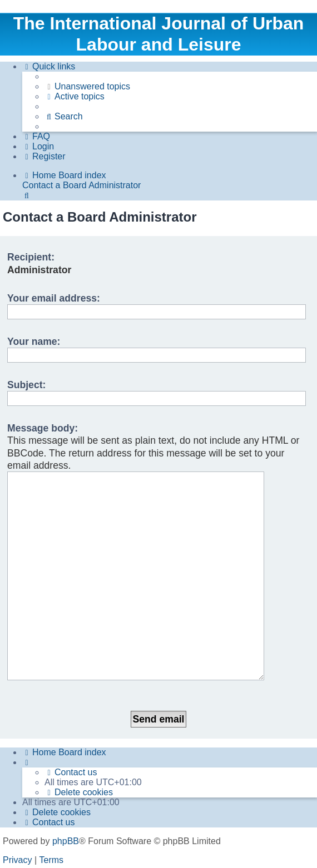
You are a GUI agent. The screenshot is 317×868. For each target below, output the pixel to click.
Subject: (26, 385)
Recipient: (31, 257)
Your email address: (54, 298)
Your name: (34, 342)
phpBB (66, 772)
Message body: (43, 428)
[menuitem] (87, 87)
